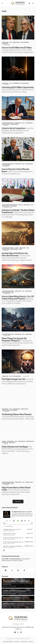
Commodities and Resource (8, 123)
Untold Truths (5, 44)
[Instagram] (18, 570)
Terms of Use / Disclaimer (9, 627)
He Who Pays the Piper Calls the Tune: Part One (15, 542)
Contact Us (18, 629)
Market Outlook (16, 42)
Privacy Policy (20, 627)
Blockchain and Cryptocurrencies (10, 205)
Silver (20, 249)
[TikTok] (24, 570)
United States (5, 443)
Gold (11, 42)
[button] (2, 3)
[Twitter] (12, 570)
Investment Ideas (16, 83)
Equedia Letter (5, 42)
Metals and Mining (25, 42)
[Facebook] (6, 570)
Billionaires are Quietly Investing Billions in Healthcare (16, 546)
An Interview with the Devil (9, 534)
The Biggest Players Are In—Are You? (12, 529)
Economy (20, 205)
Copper (17, 248)
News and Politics (30, 441)
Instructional (29, 291)
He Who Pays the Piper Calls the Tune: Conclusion (15, 538)
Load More (18, 502)
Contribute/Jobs (29, 627)
